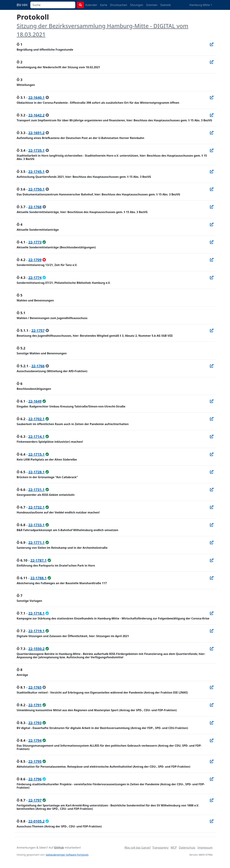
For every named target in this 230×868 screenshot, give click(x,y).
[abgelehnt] (44, 260)
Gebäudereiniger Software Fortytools (67, 855)
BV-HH (22, 5)
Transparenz (160, 848)
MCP (174, 848)
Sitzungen (137, 5)
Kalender (91, 5)
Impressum (205, 848)
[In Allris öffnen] (212, 44)
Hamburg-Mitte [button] (200, 5)
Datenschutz (187, 848)
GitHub (59, 848)
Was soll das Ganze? (138, 848)
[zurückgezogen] (44, 687)
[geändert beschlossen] (44, 278)
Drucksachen (119, 5)
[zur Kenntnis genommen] (47, 97)
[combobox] (53, 5)
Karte (104, 5)
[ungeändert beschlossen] (44, 242)
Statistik (166, 5)
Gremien (152, 5)
